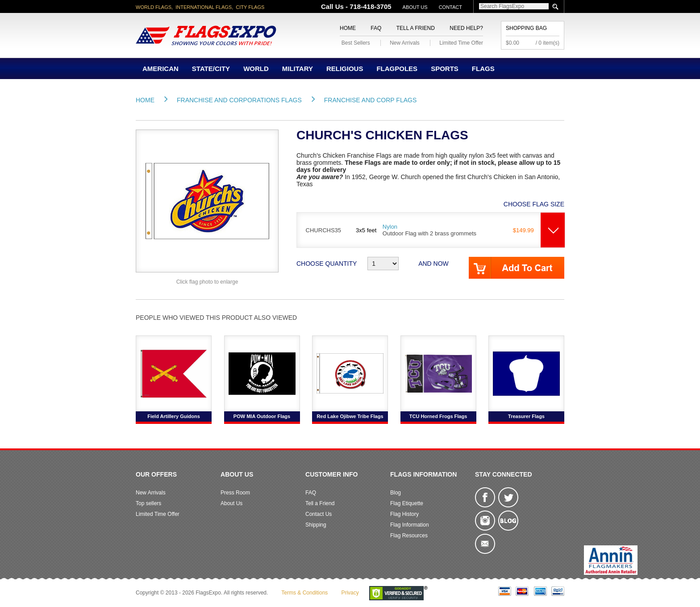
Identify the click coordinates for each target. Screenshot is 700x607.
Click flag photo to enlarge (207, 282)
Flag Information (410, 525)
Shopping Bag (526, 28)
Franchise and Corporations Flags (239, 100)
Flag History (404, 514)
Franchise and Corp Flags (370, 100)
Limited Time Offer (461, 43)
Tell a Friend (416, 28)
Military (298, 69)
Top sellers (148, 503)
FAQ (376, 28)
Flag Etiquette (407, 503)
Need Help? (466, 28)
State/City (211, 69)
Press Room (235, 493)
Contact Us (319, 514)
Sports (445, 69)
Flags (483, 69)
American (160, 69)
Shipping (316, 525)
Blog (396, 493)
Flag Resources (409, 536)
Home (348, 28)
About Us (415, 7)
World (256, 69)
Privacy (350, 593)
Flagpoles (397, 69)
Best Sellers (356, 43)
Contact (450, 7)
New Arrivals (405, 43)
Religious (345, 69)
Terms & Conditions (304, 593)
